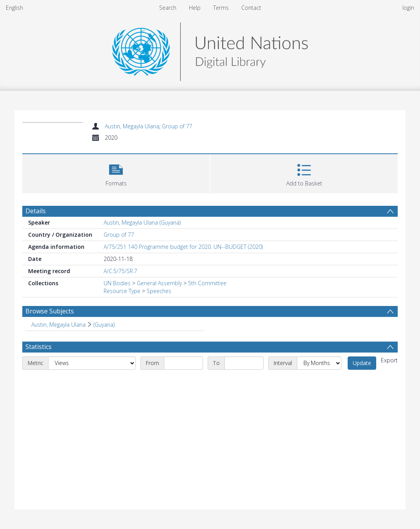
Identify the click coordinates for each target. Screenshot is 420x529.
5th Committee (207, 283)
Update (362, 363)
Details (36, 211)
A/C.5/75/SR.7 (120, 271)
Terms (221, 8)
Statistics (39, 347)
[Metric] (92, 363)
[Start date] (183, 363)
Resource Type (122, 291)
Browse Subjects (50, 311)
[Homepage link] (210, 49)
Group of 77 (177, 126)
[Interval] (319, 363)
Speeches (159, 291)
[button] (116, 173)
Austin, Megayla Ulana (132, 126)
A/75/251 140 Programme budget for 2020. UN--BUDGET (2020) (183, 247)
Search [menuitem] (168, 8)
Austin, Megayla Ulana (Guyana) (142, 222)
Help (195, 8)
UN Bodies (117, 283)
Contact (251, 8)
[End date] (244, 363)
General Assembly (159, 283)
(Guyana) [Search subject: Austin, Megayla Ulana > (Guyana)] (104, 325)
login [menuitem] (408, 8)
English (14, 8)
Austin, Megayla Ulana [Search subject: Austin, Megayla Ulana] (58, 325)
